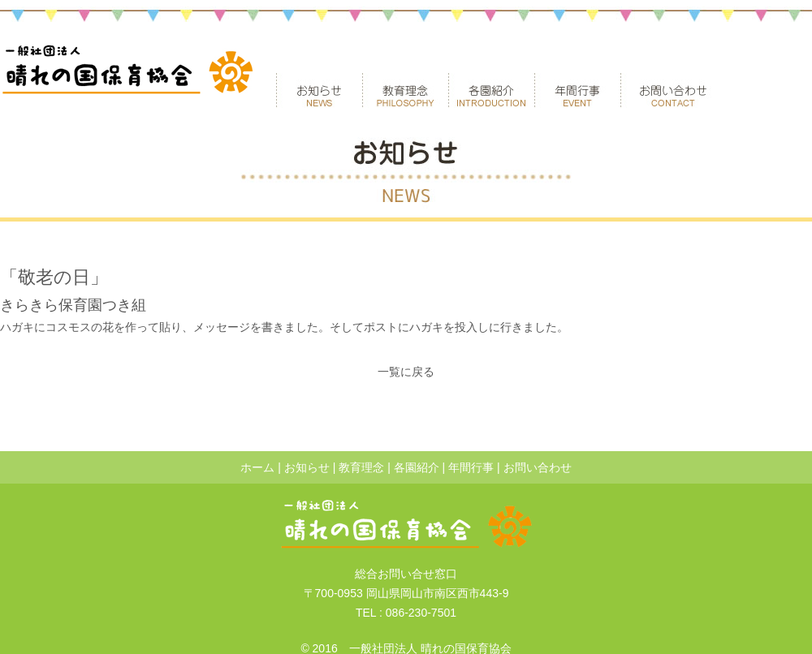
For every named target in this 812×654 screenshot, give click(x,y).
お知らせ (319, 90)
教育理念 (405, 90)
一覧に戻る (406, 372)
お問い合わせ (673, 90)
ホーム (257, 467)
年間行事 (577, 90)
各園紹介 (491, 90)
